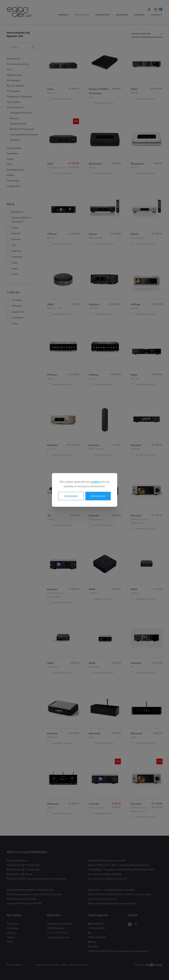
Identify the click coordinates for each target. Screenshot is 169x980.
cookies (95, 482)
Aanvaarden (98, 496)
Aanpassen (71, 496)
